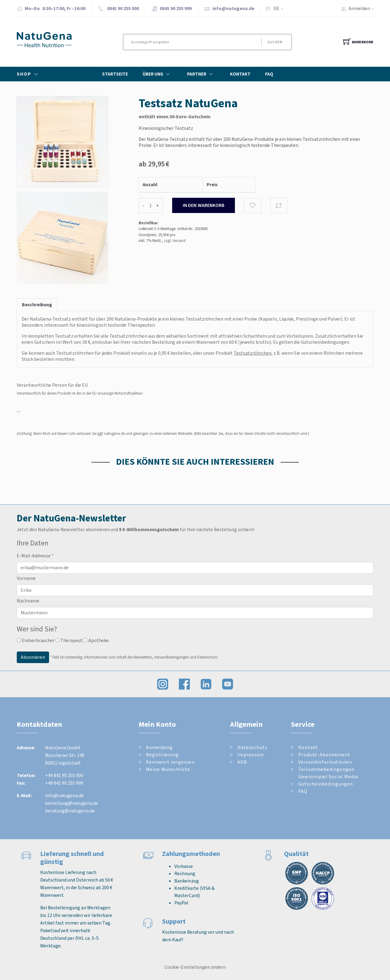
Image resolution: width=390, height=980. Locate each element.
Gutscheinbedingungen (325, 342)
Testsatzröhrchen (253, 353)
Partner (201, 74)
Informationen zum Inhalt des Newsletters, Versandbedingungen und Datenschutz (151, 657)
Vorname (26, 578)
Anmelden (363, 8)
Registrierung (162, 755)
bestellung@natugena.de (72, 803)
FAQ (269, 74)
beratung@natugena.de (70, 811)
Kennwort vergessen (170, 762)
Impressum (251, 755)
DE (277, 8)
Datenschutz (252, 747)
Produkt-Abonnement (324, 755)
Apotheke (96, 640)
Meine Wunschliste (168, 769)
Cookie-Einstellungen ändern (195, 967)
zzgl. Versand (175, 241)
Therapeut (69, 640)
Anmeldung (159, 747)
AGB (242, 762)
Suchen (275, 42)
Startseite (115, 74)
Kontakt (240, 74)
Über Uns (158, 74)
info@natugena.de (233, 8)
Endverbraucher (36, 640)
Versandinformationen (325, 762)
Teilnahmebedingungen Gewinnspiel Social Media (328, 773)
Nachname (28, 601)
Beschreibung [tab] (37, 305)
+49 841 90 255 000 (64, 775)
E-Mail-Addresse (35, 556)
